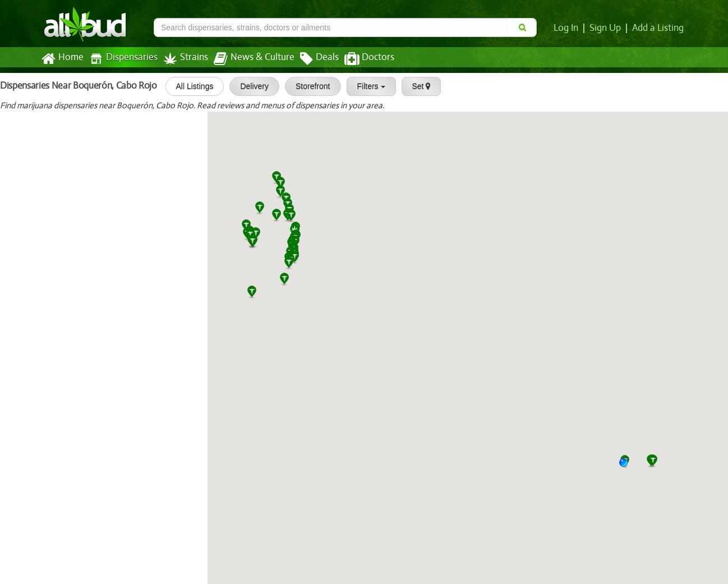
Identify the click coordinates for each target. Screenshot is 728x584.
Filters (366, 86)
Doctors (360, 59)
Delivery (250, 86)
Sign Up (607, 28)
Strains (182, 59)
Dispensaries (121, 59)
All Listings (190, 86)
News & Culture (248, 59)
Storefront (308, 86)
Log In (568, 28)
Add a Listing (658, 28)
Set (416, 86)
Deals (311, 59)
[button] (628, 467)
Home (62, 59)
